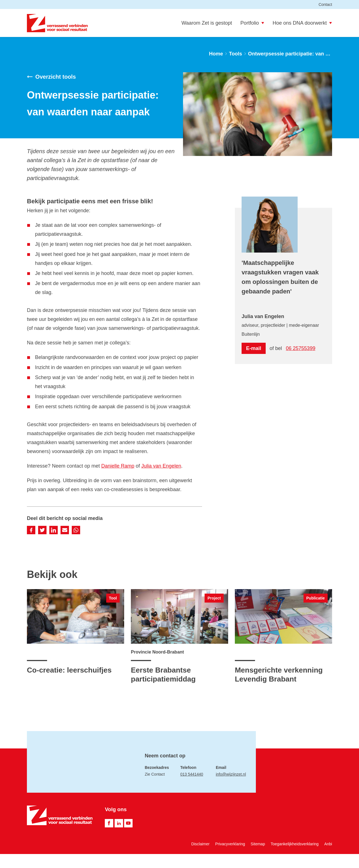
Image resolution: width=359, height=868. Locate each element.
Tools (236, 54)
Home (216, 54)
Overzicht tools (51, 77)
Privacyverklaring (230, 844)
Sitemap (258, 844)
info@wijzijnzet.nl (231, 774)
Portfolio (252, 23)
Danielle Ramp (118, 466)
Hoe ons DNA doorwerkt (302, 23)
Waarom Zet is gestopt (207, 23)
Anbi (328, 844)
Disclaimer (200, 844)
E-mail (254, 348)
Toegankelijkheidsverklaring (295, 844)
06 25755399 (301, 348)
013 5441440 (192, 774)
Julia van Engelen (161, 466)
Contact (325, 4)
